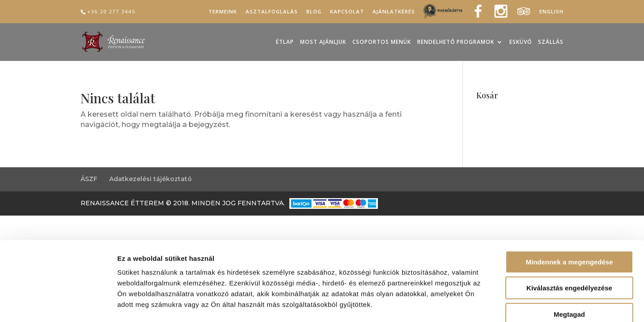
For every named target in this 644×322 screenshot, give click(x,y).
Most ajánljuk (323, 42)
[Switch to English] (551, 14)
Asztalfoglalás (272, 12)
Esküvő (521, 42)
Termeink (223, 12)
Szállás (551, 42)
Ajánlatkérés (394, 12)
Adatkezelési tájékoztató (150, 179)
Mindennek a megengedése (569, 213)
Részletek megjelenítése (508, 304)
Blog (314, 12)
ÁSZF (89, 179)
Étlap (285, 42)
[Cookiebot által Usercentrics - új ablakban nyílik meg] (58, 305)
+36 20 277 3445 (111, 11)
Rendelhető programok (456, 42)
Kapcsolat (347, 12)
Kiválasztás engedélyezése (569, 239)
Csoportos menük (382, 42)
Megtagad (569, 265)
